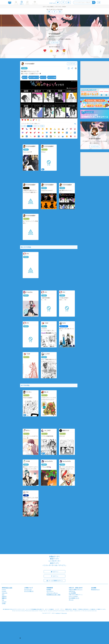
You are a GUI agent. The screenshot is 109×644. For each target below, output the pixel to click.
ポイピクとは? (28, 590)
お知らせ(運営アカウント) (76, 590)
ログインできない (73, 596)
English (4, 590)
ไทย (3, 600)
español (4, 591)
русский (4, 602)
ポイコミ (71, 600)
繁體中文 (4, 598)
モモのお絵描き (54, 34)
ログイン (54, 572)
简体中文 (4, 596)
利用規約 (49, 590)
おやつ (36, 126)
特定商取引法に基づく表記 (53, 595)
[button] (20, 638)
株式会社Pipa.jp (95, 590)
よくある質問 (72, 593)
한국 (3, 595)
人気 (30, 126)
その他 (42, 126)
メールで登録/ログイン (55, 580)
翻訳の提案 (9, 588)
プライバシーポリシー (52, 593)
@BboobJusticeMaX (55, 36)
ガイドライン (50, 591)
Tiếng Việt (5, 593)
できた (24, 68)
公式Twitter (72, 591)
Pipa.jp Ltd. (64, 613)
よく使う (24, 126)
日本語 (4, 603)
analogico (58, 613)
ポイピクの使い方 (29, 591)
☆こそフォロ (54, 43)
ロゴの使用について (74, 598)
